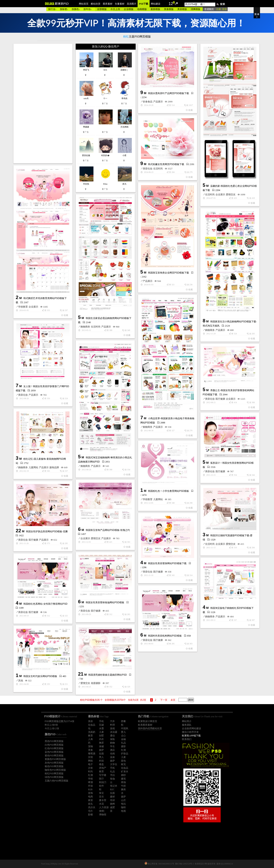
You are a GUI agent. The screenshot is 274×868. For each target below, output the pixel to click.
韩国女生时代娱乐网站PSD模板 (40, 676)
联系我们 (187, 739)
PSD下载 (144, 4)
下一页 (164, 700)
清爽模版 (196, 9)
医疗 (101, 779)
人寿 (90, 739)
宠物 (90, 746)
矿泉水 (125, 772)
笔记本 (114, 786)
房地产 (103, 768)
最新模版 (155, 9)
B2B (90, 789)
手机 (101, 721)
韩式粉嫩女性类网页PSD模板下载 (166, 164)
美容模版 (182, 9)
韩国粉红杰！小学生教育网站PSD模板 (168, 491)
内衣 (101, 739)
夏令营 (103, 800)
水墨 (101, 728)
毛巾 (90, 811)
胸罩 (101, 743)
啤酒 (90, 782)
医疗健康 (220, 399)
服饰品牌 (54, 467)
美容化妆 (148, 169)
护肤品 (125, 754)
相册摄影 (96, 683)
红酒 (123, 750)
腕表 (123, 789)
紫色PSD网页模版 (54, 756)
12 (171, 4)
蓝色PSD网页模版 (54, 752)
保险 (112, 739)
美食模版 (169, 9)
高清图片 (132, 4)
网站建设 (156, 4)
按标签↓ (64, 9)
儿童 (101, 732)
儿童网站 (33, 467)
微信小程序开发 (190, 732)
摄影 (123, 746)
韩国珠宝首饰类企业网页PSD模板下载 (168, 273)
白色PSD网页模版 (54, 745)
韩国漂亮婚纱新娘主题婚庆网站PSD (108, 675)
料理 (112, 725)
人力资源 (104, 807)
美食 (90, 750)
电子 (90, 764)
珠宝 (101, 793)
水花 (101, 804)
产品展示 (158, 102)
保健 (101, 746)
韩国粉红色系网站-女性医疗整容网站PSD (45, 604)
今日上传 (115, 9)
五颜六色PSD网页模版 (57, 781)
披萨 (101, 750)
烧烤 (112, 804)
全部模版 (102, 9)
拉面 (101, 754)
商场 (123, 782)
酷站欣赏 (96, 4)
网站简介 (187, 721)
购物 (112, 743)
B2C (112, 789)
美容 (90, 721)
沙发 (90, 768)
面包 (123, 761)
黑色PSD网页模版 (54, 741)
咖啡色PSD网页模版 (55, 770)
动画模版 (142, 9)
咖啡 (123, 807)
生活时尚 (210, 195)
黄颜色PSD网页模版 (55, 759)
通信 (112, 736)
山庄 (123, 800)
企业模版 (129, 9)
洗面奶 (92, 732)
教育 (90, 736)
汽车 (112, 721)
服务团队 (187, 725)
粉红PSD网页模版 (54, 774)
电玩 (123, 804)
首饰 (90, 793)
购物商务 (85, 327)
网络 (90, 761)
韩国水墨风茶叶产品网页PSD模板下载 (168, 93)
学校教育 (23, 307)
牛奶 (123, 786)
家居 (90, 800)
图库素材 (108, 4)
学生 (112, 746)
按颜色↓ (76, 9)
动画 (112, 754)
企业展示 (220, 195)
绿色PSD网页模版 (54, 777)
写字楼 (103, 775)
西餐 (123, 721)
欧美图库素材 (145, 725)
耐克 (123, 764)
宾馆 (90, 757)
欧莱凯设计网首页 (148, 721)
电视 (123, 811)
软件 (101, 786)
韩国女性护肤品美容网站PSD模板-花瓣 (47, 531)
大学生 (114, 764)
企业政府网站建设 (192, 728)
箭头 (90, 804)
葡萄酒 (92, 754)
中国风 (125, 728)
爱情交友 (231, 195)
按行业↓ (52, 9)
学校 (90, 779)
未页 (173, 700)
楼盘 (101, 764)
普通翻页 (209, 9)
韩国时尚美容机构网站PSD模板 (165, 636)
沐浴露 (114, 732)
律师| (102, 811)
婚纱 (123, 775)
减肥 (112, 807)
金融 (123, 739)
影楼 (90, 815)
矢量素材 (120, 4)
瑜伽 (112, 779)
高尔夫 (92, 807)
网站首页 (84, 4)
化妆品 (92, 725)
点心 (123, 736)
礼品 (123, 743)
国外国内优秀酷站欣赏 (150, 728)
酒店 (112, 750)
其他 (21, 681)
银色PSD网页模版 (54, 766)
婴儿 (123, 732)
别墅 (101, 736)
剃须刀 (103, 782)
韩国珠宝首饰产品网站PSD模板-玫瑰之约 (108, 530)
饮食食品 (148, 102)
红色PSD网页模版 (54, 748)
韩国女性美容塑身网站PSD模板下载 (167, 563)
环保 (90, 786)
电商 (90, 797)
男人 (101, 757)
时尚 (90, 772)
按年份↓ (88, 9)
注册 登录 (221, 9)
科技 (101, 761)
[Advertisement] (43, 103)
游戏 (112, 728)
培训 (112, 800)
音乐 (101, 797)
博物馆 (103, 815)
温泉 (112, 757)
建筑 (123, 779)
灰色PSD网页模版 (54, 763)
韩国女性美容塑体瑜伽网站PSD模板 (105, 602)
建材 (112, 797)
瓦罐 (101, 725)
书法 (112, 775)
